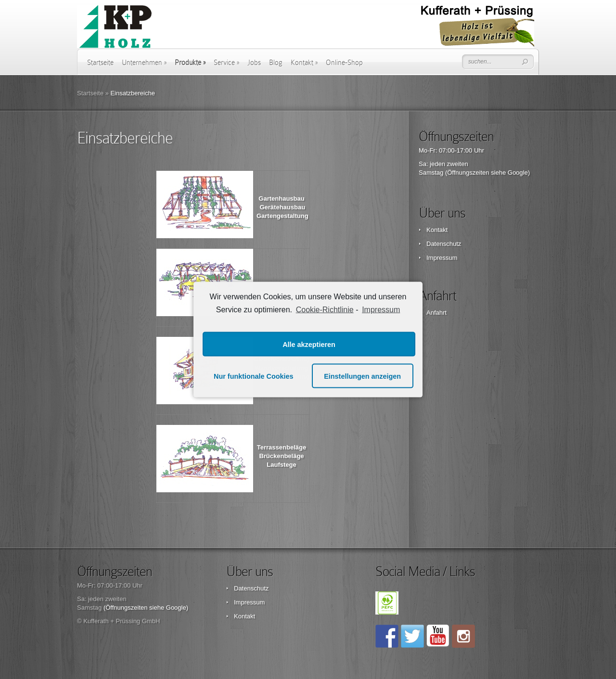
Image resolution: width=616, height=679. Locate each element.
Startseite (100, 63)
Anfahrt (436, 313)
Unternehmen (144, 63)
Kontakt (304, 63)
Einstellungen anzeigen (362, 376)
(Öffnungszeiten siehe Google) (488, 173)
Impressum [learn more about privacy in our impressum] (381, 309)
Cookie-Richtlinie (325, 309)
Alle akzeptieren (309, 344)
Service (226, 63)
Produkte (190, 63)
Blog (276, 63)
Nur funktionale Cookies (254, 376)
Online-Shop (344, 63)
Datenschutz (444, 244)
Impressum (442, 258)
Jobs (254, 63)
